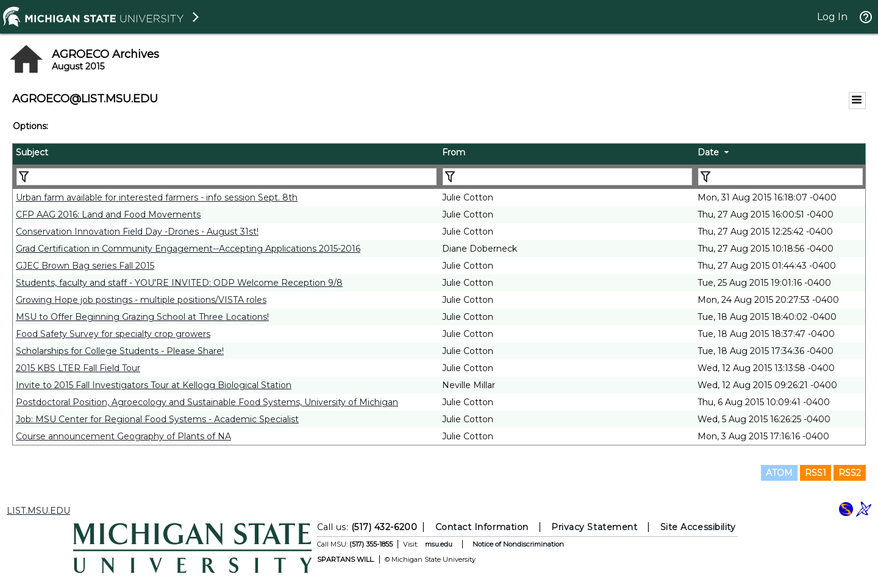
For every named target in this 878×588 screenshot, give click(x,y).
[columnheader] (226, 154)
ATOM (779, 473)
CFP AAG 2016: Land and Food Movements (108, 214)
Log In (832, 17)
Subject (32, 152)
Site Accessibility (698, 527)
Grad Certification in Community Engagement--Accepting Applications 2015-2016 (188, 249)
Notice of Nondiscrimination (518, 544)
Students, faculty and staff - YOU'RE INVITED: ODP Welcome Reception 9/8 (179, 283)
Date (708, 152)
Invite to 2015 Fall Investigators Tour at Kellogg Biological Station (154, 385)
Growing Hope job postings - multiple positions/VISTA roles (141, 300)
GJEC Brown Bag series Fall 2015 (85, 266)
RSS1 (816, 473)
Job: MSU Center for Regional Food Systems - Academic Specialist (157, 419)
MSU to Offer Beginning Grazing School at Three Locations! (142, 317)
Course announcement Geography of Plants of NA (123, 436)
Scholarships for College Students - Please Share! (120, 351)
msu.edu (439, 544)
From (454, 152)
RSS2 (850, 473)
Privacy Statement (594, 527)
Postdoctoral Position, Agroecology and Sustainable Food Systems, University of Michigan (207, 402)
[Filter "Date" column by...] (780, 177)
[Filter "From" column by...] (567, 177)
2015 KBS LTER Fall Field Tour (78, 368)
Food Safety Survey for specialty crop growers (113, 334)
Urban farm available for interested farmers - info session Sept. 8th (157, 197)
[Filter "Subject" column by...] (227, 177)
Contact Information (482, 527)
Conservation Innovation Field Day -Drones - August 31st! (137, 232)
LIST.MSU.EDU (38, 511)
